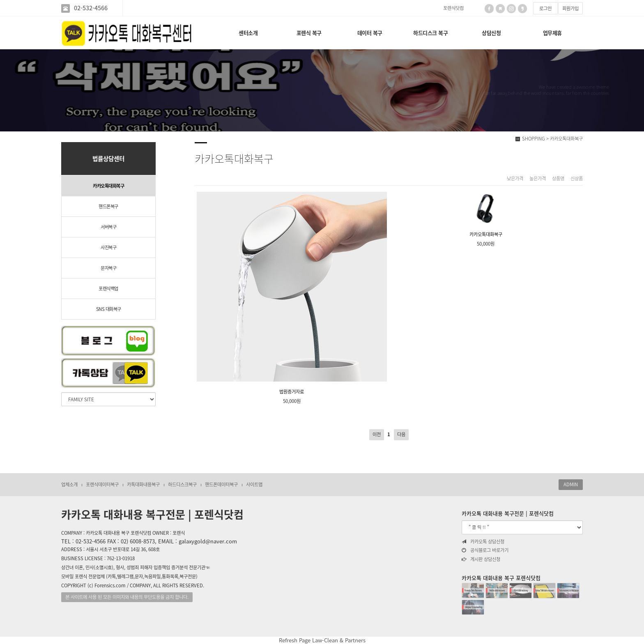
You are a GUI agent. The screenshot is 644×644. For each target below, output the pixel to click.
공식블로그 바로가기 (485, 550)
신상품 (577, 179)
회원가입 (570, 8)
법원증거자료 (292, 293)
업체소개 (69, 484)
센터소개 (248, 33)
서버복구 (108, 227)
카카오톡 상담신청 (483, 542)
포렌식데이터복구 (102, 484)
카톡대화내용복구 (143, 484)
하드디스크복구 (182, 484)
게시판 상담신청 (481, 559)
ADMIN (571, 484)
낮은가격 (515, 179)
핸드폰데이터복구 (221, 484)
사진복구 (108, 247)
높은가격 (538, 179)
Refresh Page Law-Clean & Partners (322, 640)
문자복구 (108, 268)
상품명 (558, 179)
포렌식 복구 (309, 33)
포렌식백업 (108, 289)
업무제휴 (552, 33)
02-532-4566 (91, 8)
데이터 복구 (370, 33)
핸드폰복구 (108, 206)
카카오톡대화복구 (108, 186)
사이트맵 (254, 484)
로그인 (545, 8)
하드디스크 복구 (430, 33)
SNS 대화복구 (109, 309)
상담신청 (491, 33)
